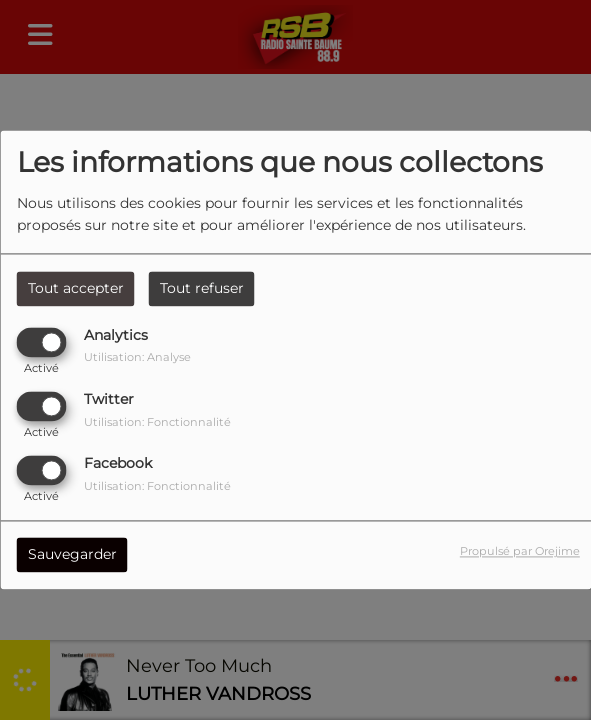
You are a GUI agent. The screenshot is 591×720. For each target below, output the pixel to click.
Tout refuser (202, 288)
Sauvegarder (72, 555)
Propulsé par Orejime (520, 552)
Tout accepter (76, 288)
